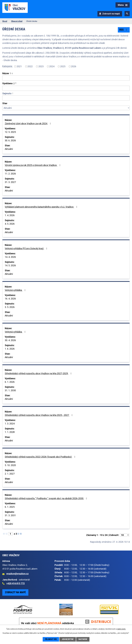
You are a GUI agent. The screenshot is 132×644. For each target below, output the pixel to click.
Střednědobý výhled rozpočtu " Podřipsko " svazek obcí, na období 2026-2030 (46, 498)
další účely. (121, 629)
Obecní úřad (17, 21)
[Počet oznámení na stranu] (125, 535)
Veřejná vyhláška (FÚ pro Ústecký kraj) (26, 248)
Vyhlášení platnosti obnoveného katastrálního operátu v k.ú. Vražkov (42, 207)
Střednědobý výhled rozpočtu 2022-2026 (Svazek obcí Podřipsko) (41, 457)
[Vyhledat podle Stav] (66, 108)
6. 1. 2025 (10, 507)
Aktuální (9, 149)
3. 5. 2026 (10, 307)
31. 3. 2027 (10, 182)
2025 (63, 66)
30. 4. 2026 (10, 340)
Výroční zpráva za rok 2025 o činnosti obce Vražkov (33, 165)
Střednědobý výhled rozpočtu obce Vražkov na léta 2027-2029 (39, 373)
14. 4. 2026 (10, 257)
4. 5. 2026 (10, 224)
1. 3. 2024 (10, 424)
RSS (124, 30)
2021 (19, 66)
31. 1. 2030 (10, 390)
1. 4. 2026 (10, 215)
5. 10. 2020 (10, 465)
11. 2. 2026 (10, 174)
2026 (74, 66)
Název (7, 73)
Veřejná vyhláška (16, 290)
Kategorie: (7, 66)
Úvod (5, 21)
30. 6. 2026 (10, 140)
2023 (41, 66)
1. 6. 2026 (10, 349)
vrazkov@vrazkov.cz (17, 574)
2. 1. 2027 (10, 474)
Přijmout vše (51, 639)
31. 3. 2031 (10, 515)
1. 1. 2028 (10, 432)
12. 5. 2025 (10, 132)
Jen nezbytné (68, 639)
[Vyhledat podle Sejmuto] (66, 98)
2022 (30, 66)
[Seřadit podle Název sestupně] (12, 74)
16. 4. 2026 (10, 299)
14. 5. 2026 (10, 265)
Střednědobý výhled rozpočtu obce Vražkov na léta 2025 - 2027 (39, 415)
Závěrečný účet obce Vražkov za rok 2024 (28, 123)
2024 (52, 66)
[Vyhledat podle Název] (66, 78)
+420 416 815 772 (15, 583)
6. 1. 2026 (10, 382)
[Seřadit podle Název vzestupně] (12, 73)
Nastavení (83, 639)
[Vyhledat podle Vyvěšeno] (66, 88)
